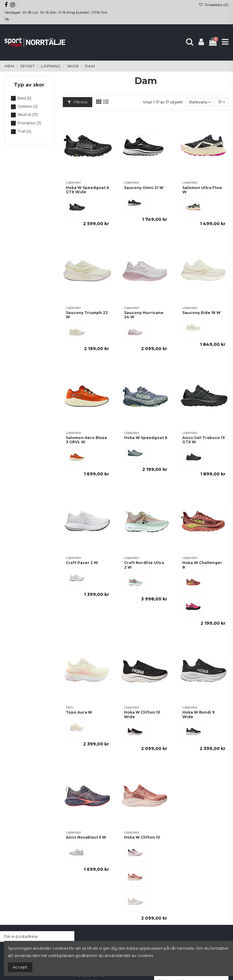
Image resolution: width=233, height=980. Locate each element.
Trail (24, 131)
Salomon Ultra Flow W (202, 190)
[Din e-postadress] (31, 936)
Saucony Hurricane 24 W (144, 315)
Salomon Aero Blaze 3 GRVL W (86, 440)
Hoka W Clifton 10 (142, 837)
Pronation (29, 123)
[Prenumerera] (68, 936)
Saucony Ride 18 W (201, 313)
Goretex (28, 106)
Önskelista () (214, 5)
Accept (20, 967)
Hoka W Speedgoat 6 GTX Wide (87, 190)
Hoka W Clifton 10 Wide (142, 714)
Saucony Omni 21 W (144, 188)
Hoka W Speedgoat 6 (146, 438)
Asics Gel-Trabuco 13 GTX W (204, 440)
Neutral (28, 115)
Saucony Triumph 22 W (87, 315)
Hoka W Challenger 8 (202, 565)
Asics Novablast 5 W (86, 837)
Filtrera (78, 102)
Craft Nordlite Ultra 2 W (144, 565)
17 (222, 102)
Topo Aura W (79, 712)
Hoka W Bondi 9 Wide (198, 714)
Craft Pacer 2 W (82, 563)
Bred (24, 98)
